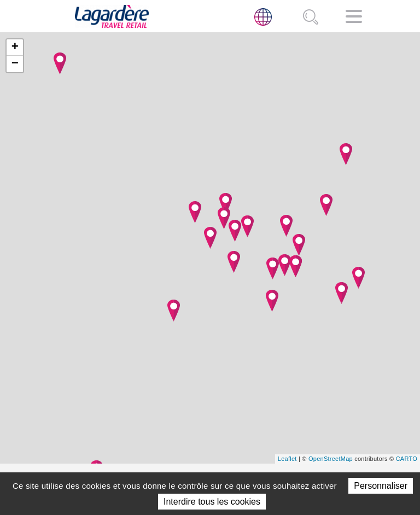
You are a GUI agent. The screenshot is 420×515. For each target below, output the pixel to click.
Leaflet (287, 459)
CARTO (407, 459)
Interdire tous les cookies (212, 502)
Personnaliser (381, 486)
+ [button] (15, 48)
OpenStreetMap (331, 459)
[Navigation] (354, 18)
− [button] (15, 64)
